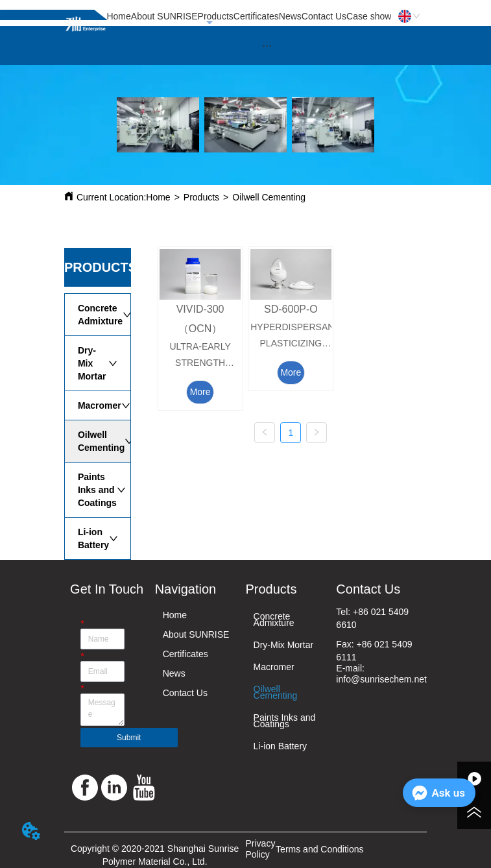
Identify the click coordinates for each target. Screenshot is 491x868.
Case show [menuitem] (369, 16)
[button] (267, 46)
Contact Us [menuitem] (324, 16)
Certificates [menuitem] (256, 16)
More (200, 392)
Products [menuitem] (216, 16)
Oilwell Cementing (269, 197)
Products (201, 197)
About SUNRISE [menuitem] (164, 16)
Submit (129, 738)
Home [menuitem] (118, 16)
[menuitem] (267, 45)
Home (158, 197)
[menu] (249, 16)
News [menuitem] (290, 16)
